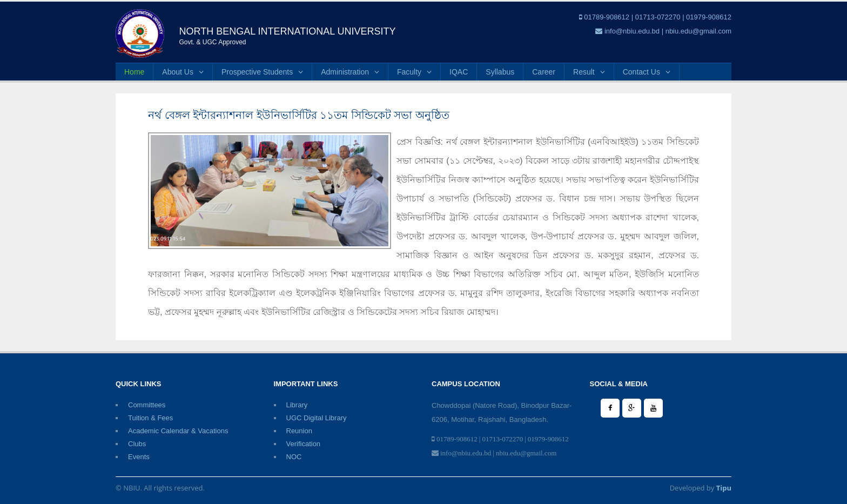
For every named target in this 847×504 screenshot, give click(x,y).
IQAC (459, 72)
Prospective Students (262, 72)
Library (297, 405)
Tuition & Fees (150, 418)
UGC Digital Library (317, 418)
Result (589, 72)
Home (134, 72)
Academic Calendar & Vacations (178, 431)
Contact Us (647, 72)
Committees (147, 405)
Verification (304, 444)
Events (139, 457)
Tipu (724, 488)
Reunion (299, 431)
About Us (183, 72)
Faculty (414, 72)
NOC (294, 457)
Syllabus (500, 72)
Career (544, 72)
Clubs (137, 444)
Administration (350, 72)
